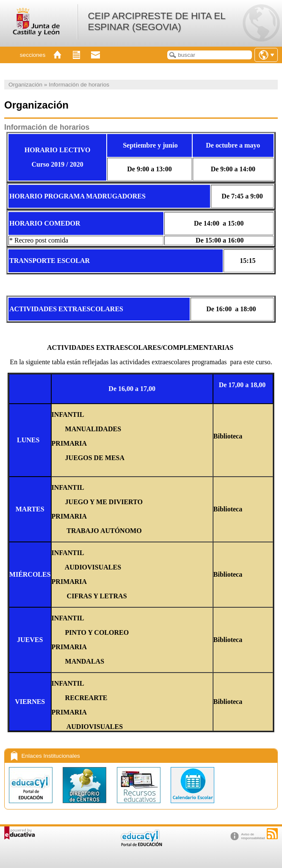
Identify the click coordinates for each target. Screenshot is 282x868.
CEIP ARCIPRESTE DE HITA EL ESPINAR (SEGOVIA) (156, 21)
